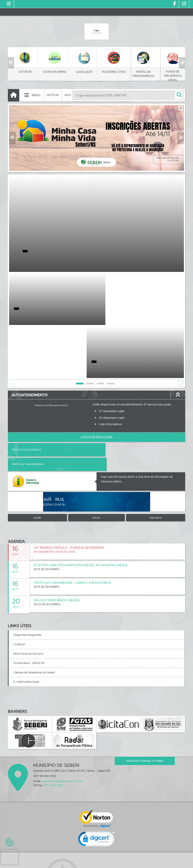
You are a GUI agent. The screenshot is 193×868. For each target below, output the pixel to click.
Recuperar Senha (58, 352)
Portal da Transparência (116, 397)
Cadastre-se (41, 352)
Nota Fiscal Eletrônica (26, 397)
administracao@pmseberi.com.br (62, 713)
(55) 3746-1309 (53, 717)
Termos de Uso (97, 859)
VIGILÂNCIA (155, 450)
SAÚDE (37, 450)
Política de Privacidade (96, 863)
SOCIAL (96, 450)
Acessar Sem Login (96, 384)
